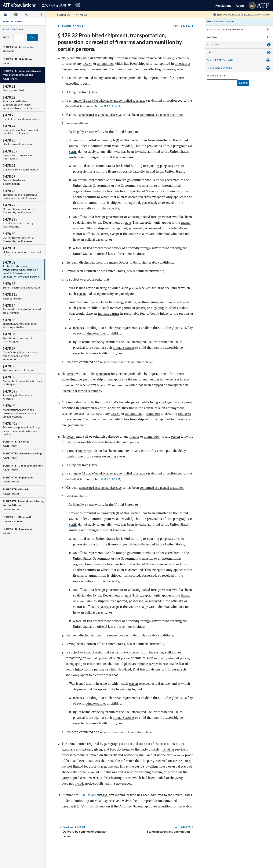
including (168, 766)
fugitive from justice (86, 98)
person (71, 58)
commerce (69, 75)
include (98, 801)
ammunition (140, 58)
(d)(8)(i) (145, 761)
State (128, 234)
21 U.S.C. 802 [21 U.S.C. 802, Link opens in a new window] (123, 112)
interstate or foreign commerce (84, 69)
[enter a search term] (222, 83)
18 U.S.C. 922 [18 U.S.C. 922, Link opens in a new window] (89, 812)
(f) (118, 152)
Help (210, 52)
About (240, 5)
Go (33, 37)
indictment (105, 385)
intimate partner (176, 314)
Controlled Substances (91, 112)
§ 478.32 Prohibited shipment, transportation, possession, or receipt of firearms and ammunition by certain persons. (120, 42)
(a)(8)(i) (127, 761)
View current (262, 14)
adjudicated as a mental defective (103, 120)
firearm (121, 58)
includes (179, 772)
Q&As (212, 37)
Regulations (223, 5)
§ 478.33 (182, 26)
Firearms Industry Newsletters (226, 29)
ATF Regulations (19, 5)
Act (110, 112)
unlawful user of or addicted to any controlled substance (114, 106)
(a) (107, 419)
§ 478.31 (72, 26)
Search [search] (243, 83)
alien (82, 135)
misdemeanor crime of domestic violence (129, 373)
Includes (79, 339)
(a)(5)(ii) (83, 823)
